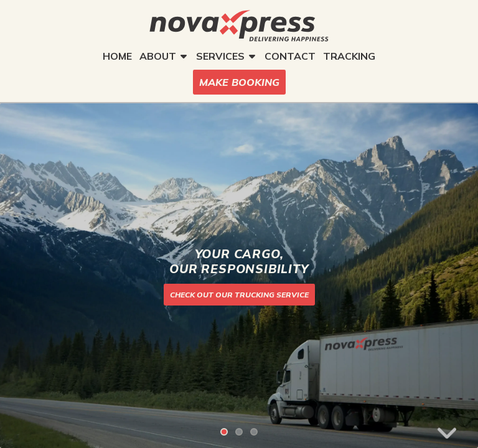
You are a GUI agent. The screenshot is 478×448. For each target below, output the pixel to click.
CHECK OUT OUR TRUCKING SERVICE (239, 295)
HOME (117, 56)
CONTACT (290, 56)
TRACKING (349, 56)
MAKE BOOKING (239, 82)
